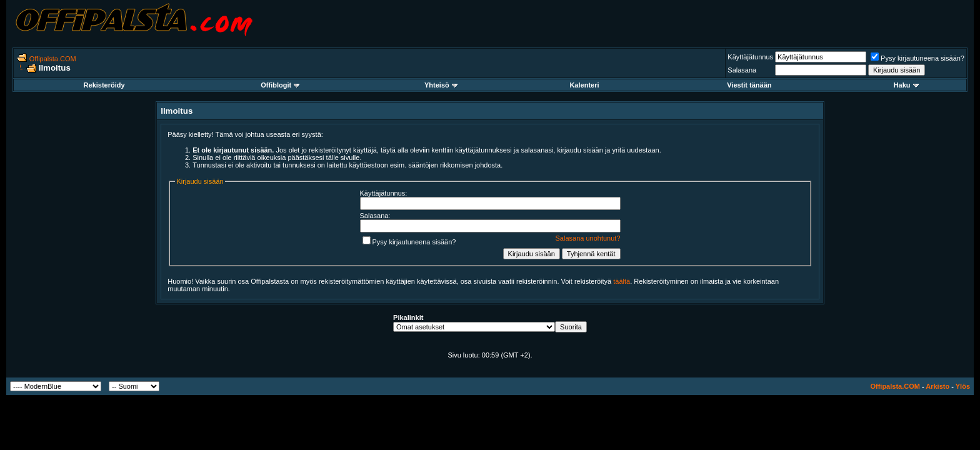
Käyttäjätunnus (750, 57)
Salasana (742, 70)
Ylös (963, 386)
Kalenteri (584, 85)
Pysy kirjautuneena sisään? (917, 58)
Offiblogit (280, 85)
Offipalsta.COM (53, 59)
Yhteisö (441, 85)
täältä (622, 281)
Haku (906, 85)
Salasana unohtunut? (588, 238)
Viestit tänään (749, 85)
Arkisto (937, 386)
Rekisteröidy (104, 85)
